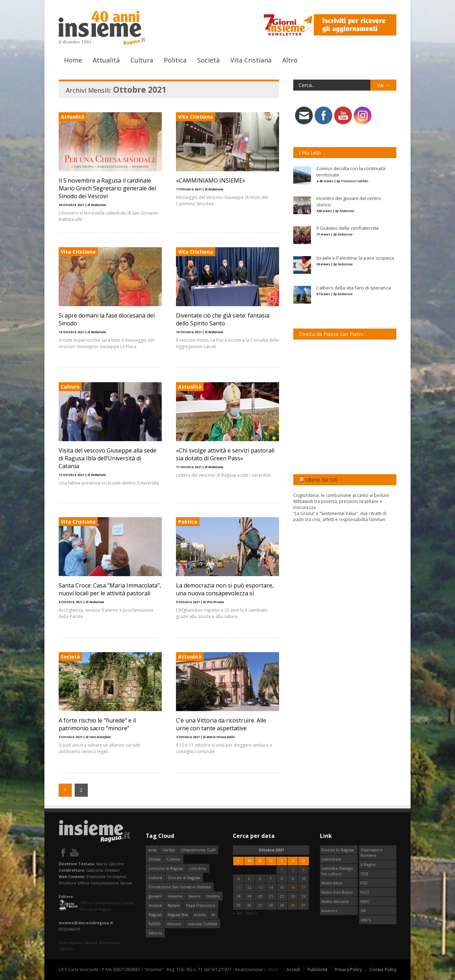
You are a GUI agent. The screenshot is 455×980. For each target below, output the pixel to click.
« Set (238, 913)
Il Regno (368, 864)
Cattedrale (331, 859)
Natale (174, 905)
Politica (175, 60)
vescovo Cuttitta (202, 924)
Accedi (293, 970)
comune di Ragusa (166, 868)
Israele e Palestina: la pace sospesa (355, 258)
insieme (175, 896)
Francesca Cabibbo (355, 181)
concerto (198, 868)
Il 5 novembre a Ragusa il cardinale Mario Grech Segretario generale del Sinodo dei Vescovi (107, 188)
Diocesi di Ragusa (184, 878)
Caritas (169, 850)
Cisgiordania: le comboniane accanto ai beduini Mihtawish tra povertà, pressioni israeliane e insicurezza (341, 501)
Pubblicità (317, 970)
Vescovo (174, 924)
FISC (364, 883)
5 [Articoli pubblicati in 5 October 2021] (249, 879)
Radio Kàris (332, 883)
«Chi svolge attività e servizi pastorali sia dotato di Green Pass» (225, 454)
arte (152, 850)
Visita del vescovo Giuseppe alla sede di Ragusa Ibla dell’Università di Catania (108, 458)
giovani (155, 896)
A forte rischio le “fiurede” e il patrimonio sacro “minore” (97, 724)
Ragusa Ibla (178, 914)
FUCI (365, 892)
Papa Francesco (201, 905)
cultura (155, 878)
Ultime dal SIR (321, 480)
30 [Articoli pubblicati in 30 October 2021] (293, 905)
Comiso (174, 859)
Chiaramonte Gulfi (198, 850)
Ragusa (155, 914)
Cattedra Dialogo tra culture (337, 871)
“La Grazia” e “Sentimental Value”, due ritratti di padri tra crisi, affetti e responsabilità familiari (340, 516)
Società (208, 60)
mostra (213, 896)
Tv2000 (155, 924)
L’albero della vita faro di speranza (354, 288)
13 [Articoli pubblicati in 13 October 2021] (260, 887)
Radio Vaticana (335, 901)
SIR (363, 911)
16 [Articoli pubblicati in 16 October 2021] (293, 887)
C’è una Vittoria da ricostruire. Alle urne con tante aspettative (221, 724)
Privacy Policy (348, 970)
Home (73, 60)
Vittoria (155, 933)
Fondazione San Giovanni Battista (180, 887)
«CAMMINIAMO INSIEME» (211, 180)
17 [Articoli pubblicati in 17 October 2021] (304, 887)
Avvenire (330, 911)
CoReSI (271, 970)
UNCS (366, 920)
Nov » (251, 913)
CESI (364, 874)
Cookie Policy (383, 970)
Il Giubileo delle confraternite (348, 228)
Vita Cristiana (251, 60)
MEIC (365, 901)
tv (213, 914)
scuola (200, 914)
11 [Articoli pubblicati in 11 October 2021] (239, 887)
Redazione (347, 211)
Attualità (106, 60)
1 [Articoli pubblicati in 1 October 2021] (282, 870)
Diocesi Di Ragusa (338, 850)
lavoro (195, 896)
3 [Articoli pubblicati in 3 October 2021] (304, 870)
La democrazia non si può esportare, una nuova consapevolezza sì (225, 589)
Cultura (142, 60)
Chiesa (155, 859)
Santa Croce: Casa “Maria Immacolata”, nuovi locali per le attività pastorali (110, 589)
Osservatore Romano (372, 852)
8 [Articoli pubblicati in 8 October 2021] (282, 879)
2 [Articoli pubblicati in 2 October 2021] (293, 870)
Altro (290, 60)
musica (155, 905)
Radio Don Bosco (337, 892)
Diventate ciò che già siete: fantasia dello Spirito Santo (223, 319)
